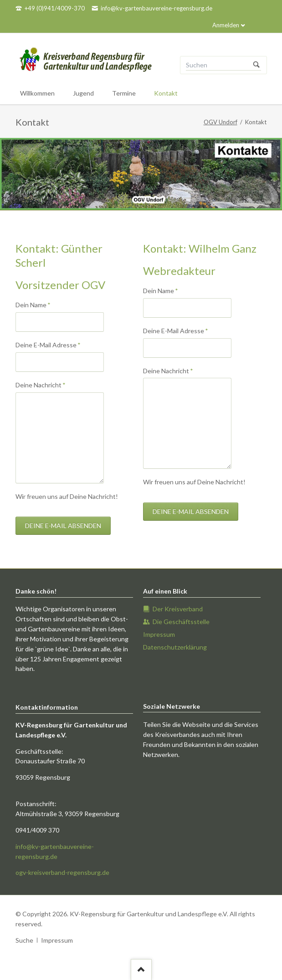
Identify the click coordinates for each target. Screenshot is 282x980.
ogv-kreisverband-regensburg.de (62, 872)
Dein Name (33, 304)
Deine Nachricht (41, 384)
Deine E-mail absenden (63, 526)
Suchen (256, 65)
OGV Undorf (220, 122)
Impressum (57, 940)
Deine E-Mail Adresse (48, 344)
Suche (24, 940)
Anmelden (226, 25)
